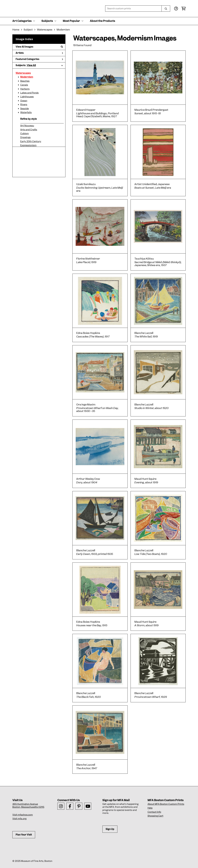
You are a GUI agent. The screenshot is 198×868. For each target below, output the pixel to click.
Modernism (27, 77)
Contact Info (154, 812)
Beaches (25, 81)
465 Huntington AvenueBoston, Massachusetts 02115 (28, 806)
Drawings (25, 137)
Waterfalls (26, 112)
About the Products (102, 21)
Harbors (25, 89)
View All (31, 65)
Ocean (24, 101)
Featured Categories (39, 59)
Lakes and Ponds (29, 93)
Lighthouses (27, 97)
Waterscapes (23, 73)
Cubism (25, 133)
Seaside (25, 109)
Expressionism (28, 145)
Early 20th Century (31, 141)
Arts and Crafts (29, 130)
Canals (24, 85)
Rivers (24, 105)
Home (16, 30)
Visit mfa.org (19, 819)
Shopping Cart (155, 816)
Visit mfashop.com (23, 815)
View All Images (39, 47)
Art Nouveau (27, 126)
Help (150, 808)
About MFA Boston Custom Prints (166, 804)
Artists (39, 53)
